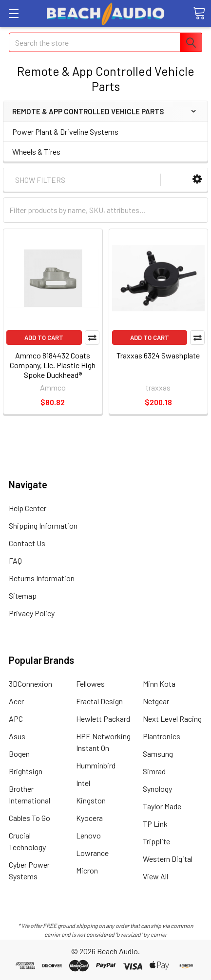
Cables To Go (29, 818)
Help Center (28, 508)
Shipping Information (43, 526)
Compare (92, 338)
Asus (17, 736)
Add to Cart (44, 338)
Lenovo (88, 835)
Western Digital (168, 859)
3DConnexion (30, 684)
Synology (157, 789)
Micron (87, 870)
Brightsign (26, 771)
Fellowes (90, 684)
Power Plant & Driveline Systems (65, 132)
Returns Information (42, 578)
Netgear (156, 701)
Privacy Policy (32, 613)
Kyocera (89, 818)
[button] (197, 179)
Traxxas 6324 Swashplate (158, 355)
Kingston (91, 800)
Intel (83, 783)
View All (155, 876)
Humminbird (96, 765)
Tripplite (156, 841)
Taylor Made (162, 806)
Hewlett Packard (103, 719)
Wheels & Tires (36, 151)
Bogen (19, 754)
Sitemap (23, 596)
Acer (16, 701)
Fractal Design (99, 701)
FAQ (15, 561)
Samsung (158, 754)
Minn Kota (159, 684)
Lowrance (92, 853)
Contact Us (27, 543)
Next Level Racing (172, 719)
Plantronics (162, 736)
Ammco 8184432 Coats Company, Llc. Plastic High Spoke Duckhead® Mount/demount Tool (53, 370)
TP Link (155, 824)
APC (16, 719)
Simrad (154, 771)
